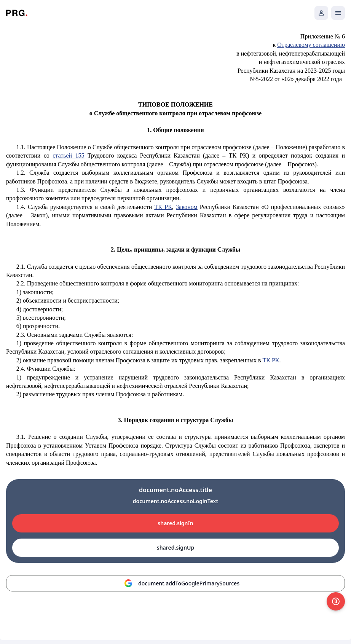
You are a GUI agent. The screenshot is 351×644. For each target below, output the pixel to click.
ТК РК (163, 207)
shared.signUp (175, 548)
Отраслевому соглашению (311, 45)
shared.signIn (175, 523)
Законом (187, 207)
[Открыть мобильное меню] (338, 13)
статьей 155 (68, 155)
